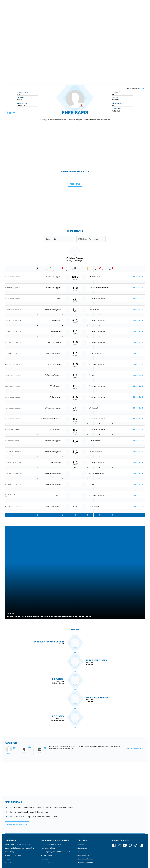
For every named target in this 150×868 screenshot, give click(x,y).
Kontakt (8, 830)
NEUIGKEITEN (36, 13)
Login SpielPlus (47, 830)
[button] (6, 80)
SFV (6, 852)
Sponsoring (9, 819)
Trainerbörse (45, 826)
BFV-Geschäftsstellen (49, 822)
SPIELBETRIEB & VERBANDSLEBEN (57, 13)
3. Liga (79, 819)
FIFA (24, 852)
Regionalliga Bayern (84, 822)
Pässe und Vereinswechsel (51, 811)
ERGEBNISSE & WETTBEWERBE (16, 13)
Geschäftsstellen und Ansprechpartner (20, 815)
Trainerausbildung (48, 815)
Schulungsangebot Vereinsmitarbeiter (55, 819)
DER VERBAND (104, 13)
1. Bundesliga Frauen (85, 826)
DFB (12, 852)
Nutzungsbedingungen (115, 852)
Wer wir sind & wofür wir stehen (17, 811)
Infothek (125, 3)
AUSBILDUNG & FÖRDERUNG (85, 13)
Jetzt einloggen (136, 3)
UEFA (18, 852)
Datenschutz (130, 852)
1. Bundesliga (82, 811)
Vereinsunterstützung (13, 822)
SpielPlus (116, 3)
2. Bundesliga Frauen (85, 830)
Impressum (141, 852)
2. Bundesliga (82, 815)
